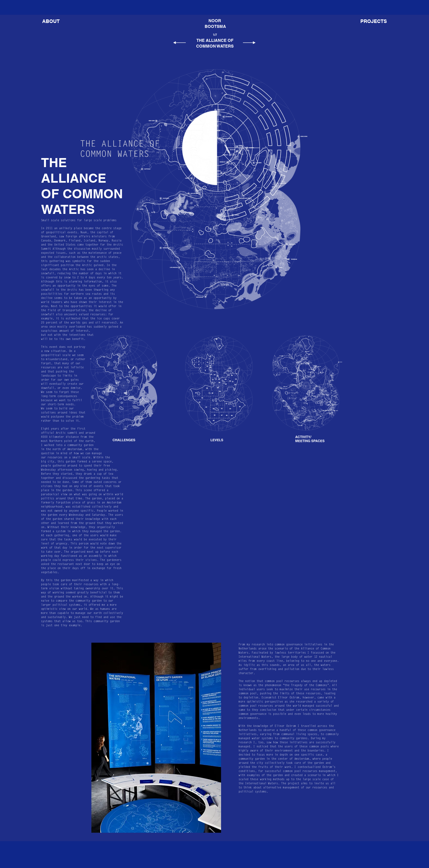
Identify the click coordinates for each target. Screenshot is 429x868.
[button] (374, 21)
